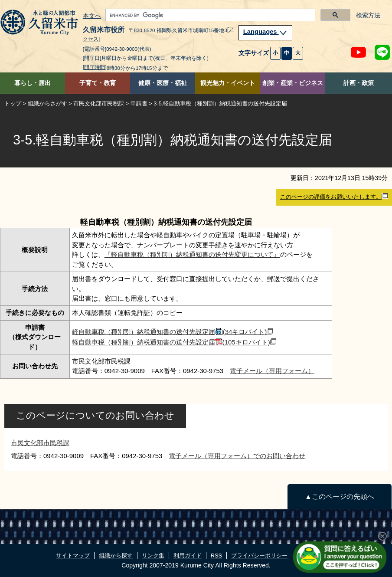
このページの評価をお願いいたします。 (334, 197)
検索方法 (368, 15)
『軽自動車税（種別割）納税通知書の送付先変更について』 (192, 254)
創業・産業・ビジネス (293, 83)
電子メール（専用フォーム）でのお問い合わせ (237, 456)
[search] (210, 15)
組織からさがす (47, 103)
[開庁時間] (95, 67)
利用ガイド (188, 556)
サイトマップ (73, 556)
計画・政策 (359, 83)
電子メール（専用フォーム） (272, 371)
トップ (13, 103)
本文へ (92, 16)
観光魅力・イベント (228, 83)
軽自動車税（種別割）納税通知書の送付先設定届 (173, 332)
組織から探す (116, 556)
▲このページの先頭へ (339, 497)
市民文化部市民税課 (99, 103)
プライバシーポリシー (259, 556)
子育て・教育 (98, 83)
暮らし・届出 (33, 83)
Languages (265, 32)
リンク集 (153, 556)
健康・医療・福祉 (163, 83)
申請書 (139, 103)
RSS (216, 556)
